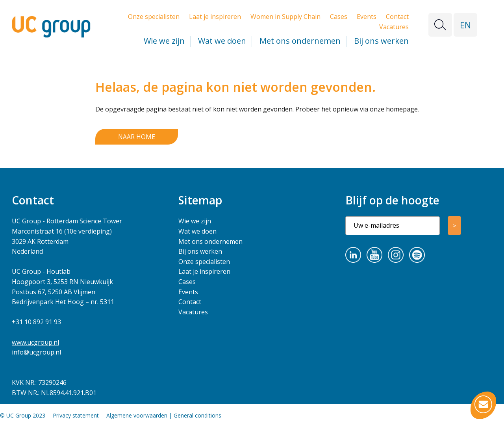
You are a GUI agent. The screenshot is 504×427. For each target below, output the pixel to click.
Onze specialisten (154, 17)
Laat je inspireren (215, 17)
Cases (339, 17)
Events (367, 17)
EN (465, 25)
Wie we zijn (164, 41)
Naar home (136, 137)
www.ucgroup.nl (35, 342)
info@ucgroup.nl (36, 353)
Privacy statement (76, 416)
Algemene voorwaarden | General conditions (164, 416)
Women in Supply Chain (285, 17)
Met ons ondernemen (300, 41)
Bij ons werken (381, 41)
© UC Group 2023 (23, 416)
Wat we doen (222, 41)
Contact (397, 17)
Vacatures (394, 27)
